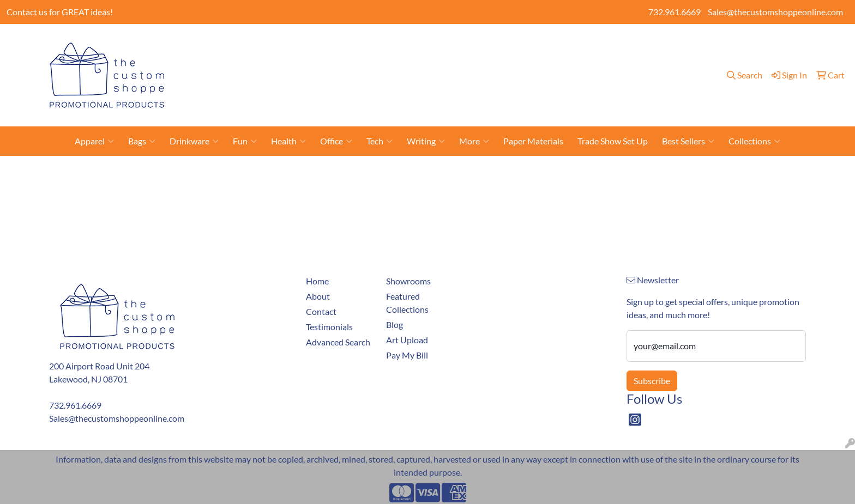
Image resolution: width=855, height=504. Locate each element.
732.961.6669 (675, 12)
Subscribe (652, 381)
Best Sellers (688, 141)
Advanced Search (338, 342)
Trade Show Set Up (613, 141)
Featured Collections (407, 303)
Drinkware (194, 141)
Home (278, 75)
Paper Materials (533, 141)
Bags (142, 141)
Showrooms (438, 75)
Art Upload (489, 75)
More (474, 141)
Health (288, 141)
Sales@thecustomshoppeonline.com (775, 12)
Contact (344, 75)
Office (336, 141)
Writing (426, 141)
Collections (754, 141)
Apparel (94, 141)
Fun (245, 141)
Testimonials (566, 75)
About (309, 75)
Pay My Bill (387, 75)
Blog (526, 75)
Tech (380, 141)
